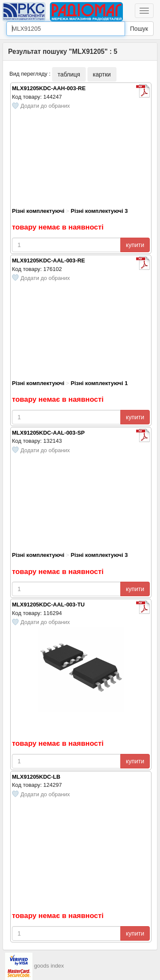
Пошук (139, 29)
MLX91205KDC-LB (36, 777)
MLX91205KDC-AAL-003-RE (48, 260)
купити (135, 245)
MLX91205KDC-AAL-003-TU (48, 605)
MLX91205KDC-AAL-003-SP (48, 433)
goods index (49, 966)
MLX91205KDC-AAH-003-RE (49, 88)
